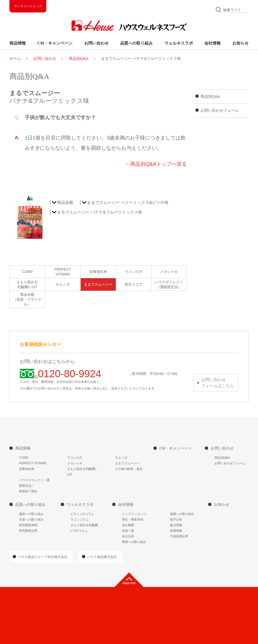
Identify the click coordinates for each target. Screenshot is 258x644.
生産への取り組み (31, 520)
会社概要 (128, 525)
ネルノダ (63, 284)
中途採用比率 (179, 536)
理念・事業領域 (133, 520)
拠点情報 (176, 525)
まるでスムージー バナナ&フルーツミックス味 (100, 212)
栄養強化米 (98, 272)
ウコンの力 (134, 272)
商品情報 (18, 43)
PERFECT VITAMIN (33, 463)
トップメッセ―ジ (134, 514)
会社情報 (212, 43)
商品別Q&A (79, 58)
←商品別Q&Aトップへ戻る (156, 164)
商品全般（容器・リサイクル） (27, 299)
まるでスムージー (98, 284)
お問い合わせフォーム (220, 110)
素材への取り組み (31, 514)
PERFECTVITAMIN (63, 272)
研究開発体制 (28, 525)
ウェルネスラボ (179, 43)
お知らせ (240, 43)
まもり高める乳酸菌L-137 (27, 284)
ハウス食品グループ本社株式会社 (43, 557)
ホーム (15, 58)
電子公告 (176, 520)
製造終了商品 (28, 491)
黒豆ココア (134, 284)
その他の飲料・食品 (129, 469)
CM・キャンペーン (55, 43)
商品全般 (65, 202)
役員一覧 (128, 531)
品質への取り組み (136, 43)
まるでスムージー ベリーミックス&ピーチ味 (128, 202)
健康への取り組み (182, 514)
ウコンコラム (80, 520)
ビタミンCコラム (82, 514)
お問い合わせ (96, 43)
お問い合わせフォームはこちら (218, 383)
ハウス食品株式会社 (102, 557)
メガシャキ (169, 272)
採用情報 (176, 531)
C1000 (27, 272)
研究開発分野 (28, 531)
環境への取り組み (134, 542)
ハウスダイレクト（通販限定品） (169, 284)
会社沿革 (128, 536)
